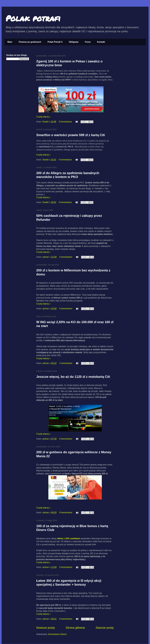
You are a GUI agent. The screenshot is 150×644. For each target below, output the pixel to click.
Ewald (46, 122)
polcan (46, 257)
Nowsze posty (46, 628)
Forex (88, 42)
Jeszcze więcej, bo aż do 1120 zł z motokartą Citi (73, 377)
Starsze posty (105, 628)
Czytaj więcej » (43, 117)
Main (10, 42)
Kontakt (101, 42)
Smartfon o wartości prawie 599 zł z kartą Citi (71, 135)
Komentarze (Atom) (57, 634)
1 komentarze (66, 363)
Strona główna (75, 628)
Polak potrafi (33, 18)
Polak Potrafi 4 (55, 42)
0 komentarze (65, 122)
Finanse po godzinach (30, 42)
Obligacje (74, 42)
